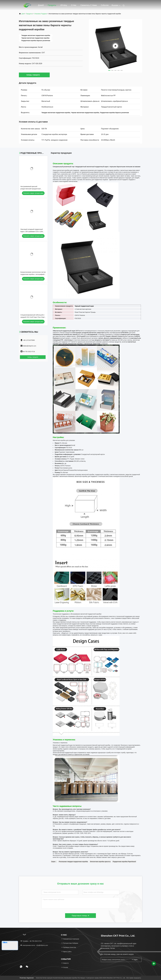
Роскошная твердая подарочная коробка (73, 862)
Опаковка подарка (41, 14)
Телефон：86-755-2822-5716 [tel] (31, 941)
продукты (29, 14)
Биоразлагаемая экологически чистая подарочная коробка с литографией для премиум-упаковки (33, 274)
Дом (23, 14)
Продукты (52, 5)
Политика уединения (27, 978)
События (105, 5)
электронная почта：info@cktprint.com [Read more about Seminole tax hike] (34, 945)
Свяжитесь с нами (89, 5)
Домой (41, 5)
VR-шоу (64, 5)
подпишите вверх (136, 960)
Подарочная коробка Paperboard (124, 862)
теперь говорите (34, 75)
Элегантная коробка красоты (100, 862)
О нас (74, 5)
